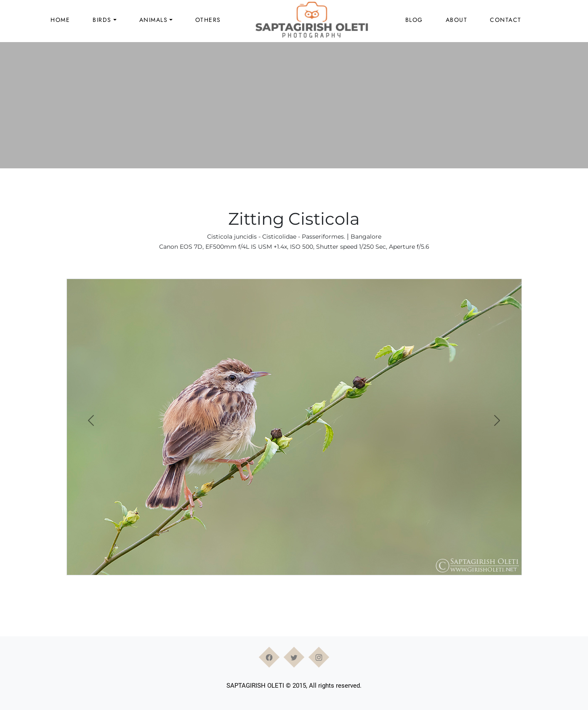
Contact (506, 20)
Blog (414, 20)
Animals (154, 20)
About (457, 20)
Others (208, 20)
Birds (102, 20)
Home (60, 20)
